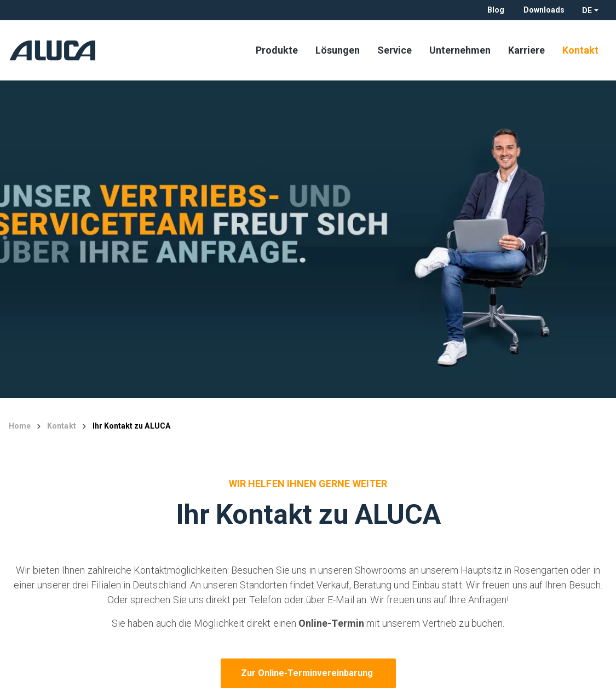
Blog (496, 10)
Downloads (544, 10)
